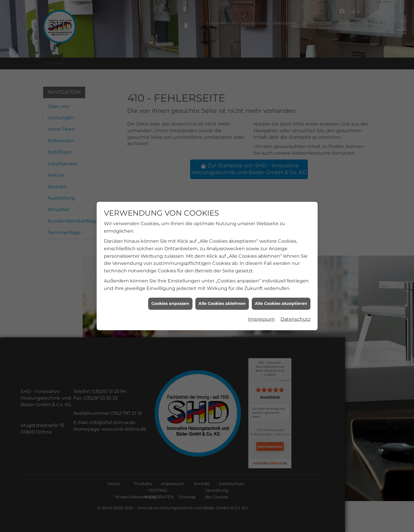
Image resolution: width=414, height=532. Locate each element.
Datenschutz (295, 313)
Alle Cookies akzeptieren (281, 297)
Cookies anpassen (170, 297)
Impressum (261, 313)
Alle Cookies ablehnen (222, 297)
